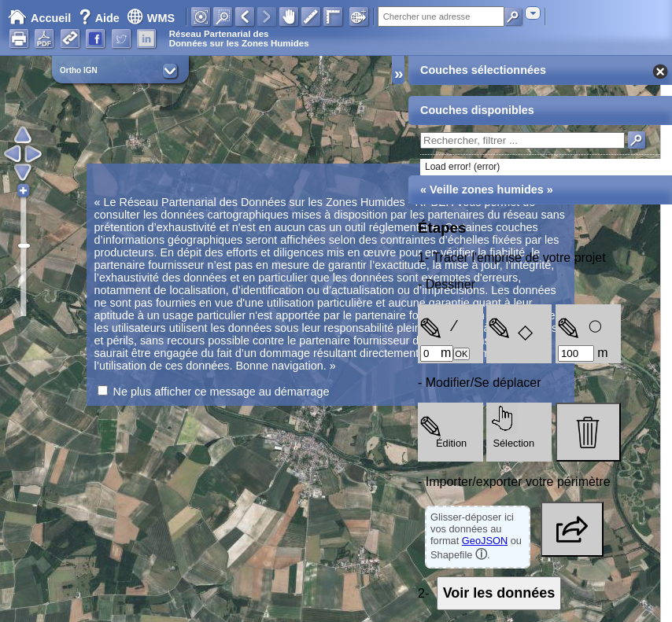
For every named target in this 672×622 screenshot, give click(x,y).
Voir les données (499, 593)
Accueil (39, 18)
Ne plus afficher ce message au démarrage (222, 392)
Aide (101, 18)
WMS (151, 18)
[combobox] (533, 13)
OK (461, 354)
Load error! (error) (462, 167)
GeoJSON (485, 541)
